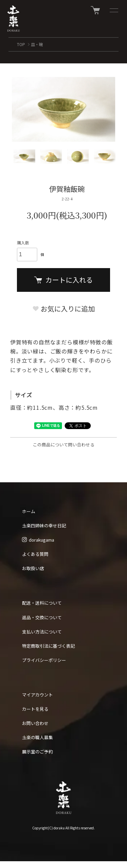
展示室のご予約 (37, 752)
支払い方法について (42, 632)
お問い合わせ (35, 723)
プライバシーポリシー (44, 660)
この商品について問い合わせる (64, 445)
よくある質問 (35, 554)
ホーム (29, 511)
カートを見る (35, 709)
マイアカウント (37, 695)
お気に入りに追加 (63, 309)
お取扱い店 (33, 568)
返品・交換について (42, 617)
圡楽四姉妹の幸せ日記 (44, 526)
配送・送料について (42, 603)
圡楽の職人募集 (37, 737)
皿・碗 (37, 44)
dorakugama (38, 540)
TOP (21, 44)
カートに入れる (63, 280)
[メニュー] (113, 10)
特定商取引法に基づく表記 (48, 646)
